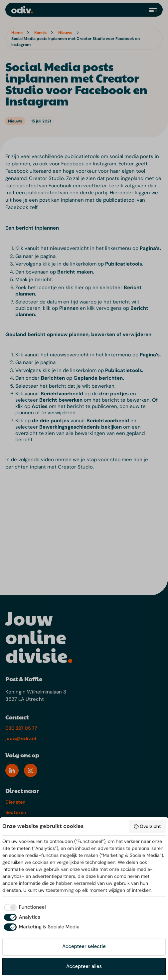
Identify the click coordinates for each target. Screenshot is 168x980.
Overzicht (147, 826)
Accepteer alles (84, 966)
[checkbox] (24, 907)
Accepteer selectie (84, 946)
